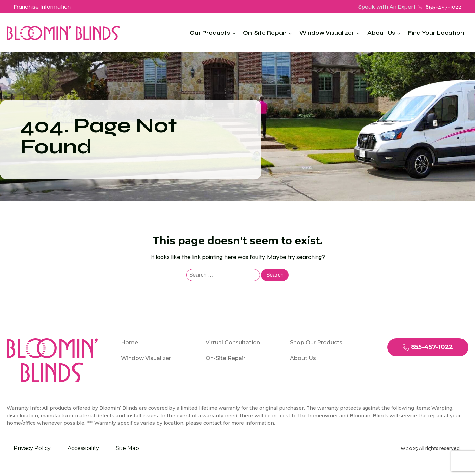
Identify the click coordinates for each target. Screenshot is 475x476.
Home (129, 343)
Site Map (127, 448)
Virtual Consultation (233, 343)
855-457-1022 (444, 7)
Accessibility (83, 448)
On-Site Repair (265, 33)
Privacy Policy (32, 448)
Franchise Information (42, 7)
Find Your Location (436, 33)
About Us (381, 33)
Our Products (210, 33)
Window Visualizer (327, 33)
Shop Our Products (316, 343)
